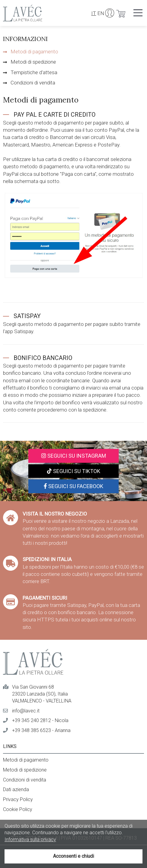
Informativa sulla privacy (30, 840)
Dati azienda (16, 789)
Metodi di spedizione (33, 62)
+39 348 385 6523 (31, 730)
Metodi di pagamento (34, 52)
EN (101, 13)
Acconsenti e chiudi (73, 856)
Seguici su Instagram (74, 456)
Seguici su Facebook (73, 486)
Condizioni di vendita (33, 83)
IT (94, 13)
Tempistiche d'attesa (34, 72)
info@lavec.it (26, 711)
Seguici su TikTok (74, 471)
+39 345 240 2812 (31, 720)
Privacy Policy (18, 799)
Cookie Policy (18, 809)
